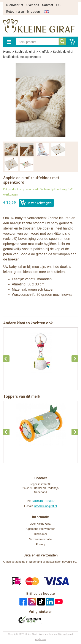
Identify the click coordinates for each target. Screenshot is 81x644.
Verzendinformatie (40, 539)
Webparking (64, 634)
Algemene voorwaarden (40, 529)
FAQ (59, 5)
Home (7, 52)
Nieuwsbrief (15, 5)
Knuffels (44, 52)
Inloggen (33, 12)
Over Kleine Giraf (41, 524)
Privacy (40, 544)
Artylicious (40, 639)
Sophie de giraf (25, 52)
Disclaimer (40, 534)
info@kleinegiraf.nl (45, 506)
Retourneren (15, 12)
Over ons (33, 5)
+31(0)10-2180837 (43, 501)
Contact (48, 5)
